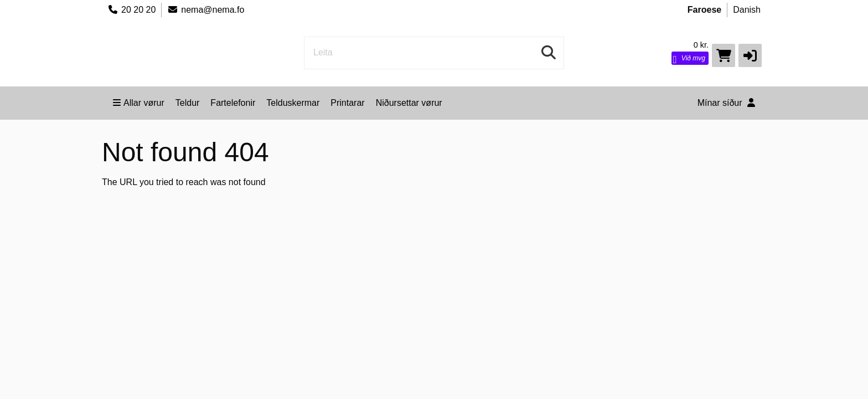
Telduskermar (293, 103)
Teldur (188, 103)
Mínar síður (726, 103)
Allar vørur (139, 103)
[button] (750, 55)
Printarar (347, 103)
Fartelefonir (233, 103)
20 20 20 (131, 10)
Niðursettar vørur (409, 103)
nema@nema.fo (206, 10)
